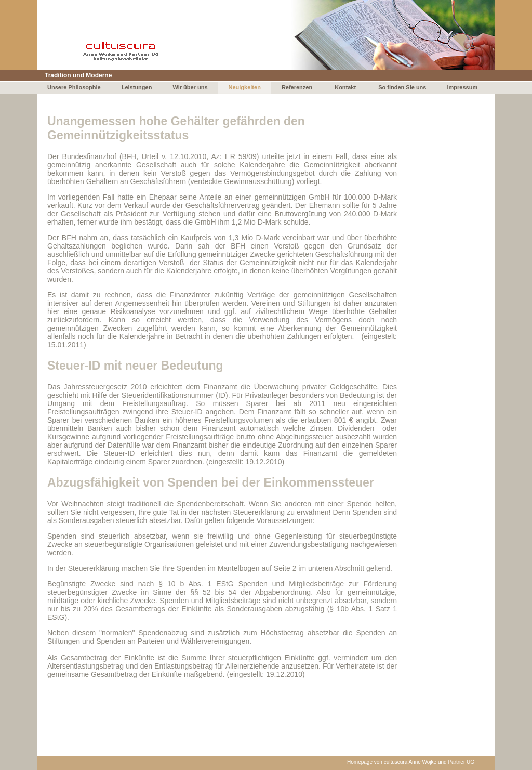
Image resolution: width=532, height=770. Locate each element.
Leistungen (137, 87)
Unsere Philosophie (74, 87)
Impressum (462, 87)
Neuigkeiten (245, 87)
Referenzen (297, 87)
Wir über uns (190, 87)
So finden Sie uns (402, 87)
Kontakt (345, 87)
